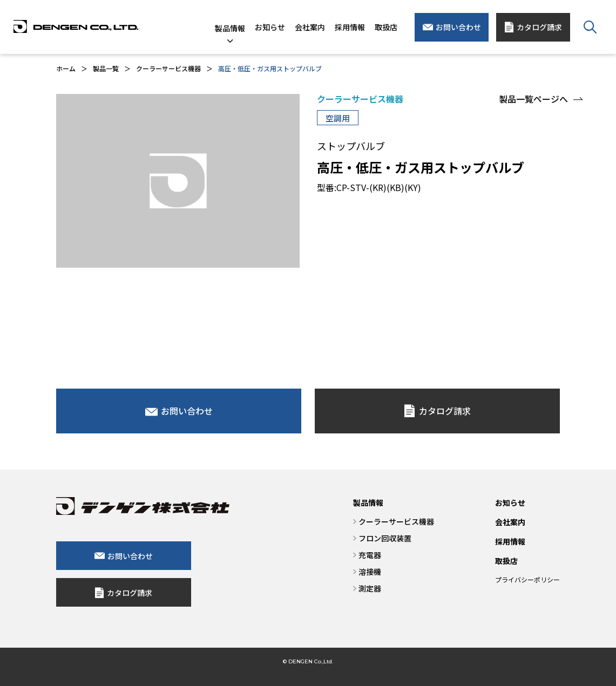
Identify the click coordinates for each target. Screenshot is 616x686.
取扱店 (506, 561)
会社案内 (510, 522)
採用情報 (510, 541)
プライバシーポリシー (527, 579)
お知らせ (510, 502)
